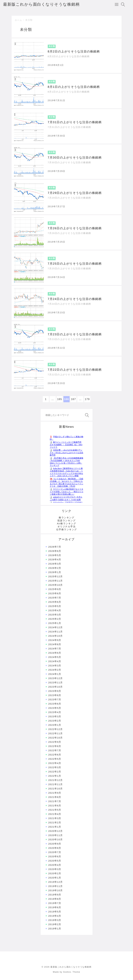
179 (87, 399)
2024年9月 (55, 640)
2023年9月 (55, 691)
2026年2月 (55, 568)
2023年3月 (55, 716)
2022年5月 (55, 759)
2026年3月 (55, 564)
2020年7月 (55, 852)
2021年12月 (56, 780)
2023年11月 (56, 682)
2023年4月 (55, 712)
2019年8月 (55, 899)
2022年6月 (55, 755)
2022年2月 (55, 772)
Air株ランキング (67, 523)
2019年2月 (55, 924)
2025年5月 (55, 606)
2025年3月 (55, 615)
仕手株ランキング (67, 529)
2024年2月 (55, 670)
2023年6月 (55, 704)
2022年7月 (55, 750)
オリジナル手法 (67, 526)
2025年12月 (56, 576)
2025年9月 (55, 589)
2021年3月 (55, 818)
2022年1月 (55, 776)
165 (60, 399)
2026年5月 (55, 555)
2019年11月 (56, 886)
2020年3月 (55, 869)
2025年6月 (55, 602)
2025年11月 (56, 581)
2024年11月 (56, 632)
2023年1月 (55, 725)
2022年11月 (56, 733)
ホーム (18, 20)
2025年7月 (55, 598)
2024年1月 (55, 674)
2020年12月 (56, 831)
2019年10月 (56, 890)
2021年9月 (55, 793)
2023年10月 (56, 687)
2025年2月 (55, 619)
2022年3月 (55, 767)
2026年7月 (55, 547)
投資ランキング (67, 520)
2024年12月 (56, 627)
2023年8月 (55, 695)
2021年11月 (56, 784)
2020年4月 (55, 865)
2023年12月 (56, 678)
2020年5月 (55, 861)
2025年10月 (56, 585)
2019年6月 (55, 907)
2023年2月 (55, 721)
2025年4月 (55, 610)
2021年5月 (55, 810)
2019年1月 (55, 929)
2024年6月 (55, 653)
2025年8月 (55, 593)
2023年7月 (55, 699)
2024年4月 (55, 661)
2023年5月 (55, 708)
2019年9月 (55, 895)
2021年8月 (55, 797)
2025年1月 (55, 623)
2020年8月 (55, 848)
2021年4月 (55, 814)
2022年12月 (56, 729)
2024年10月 (56, 636)
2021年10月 (56, 789)
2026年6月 (55, 551)
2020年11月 (56, 835)
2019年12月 (56, 882)
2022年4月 (55, 763)
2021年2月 (55, 822)
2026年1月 (55, 572)
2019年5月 (55, 912)
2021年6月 (55, 806)
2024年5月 (55, 657)
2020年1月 (55, 878)
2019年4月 (55, 916)
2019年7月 (55, 903)
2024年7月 (55, 649)
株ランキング (66, 517)
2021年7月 (55, 801)
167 (73, 399)
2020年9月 (55, 844)
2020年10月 (56, 839)
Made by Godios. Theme (67, 972)
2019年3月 (55, 920)
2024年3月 (55, 666)
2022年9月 (55, 742)
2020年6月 (55, 856)
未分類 (29, 20)
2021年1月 (55, 827)
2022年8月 (55, 746)
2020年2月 (55, 873)
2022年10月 (56, 738)
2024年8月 (55, 644)
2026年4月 (55, 559)
